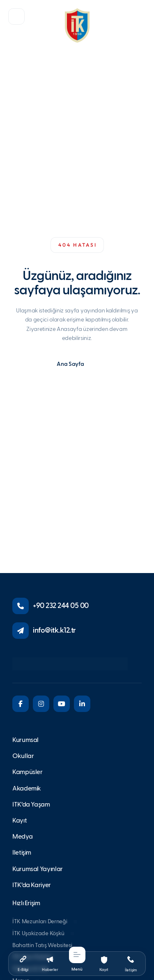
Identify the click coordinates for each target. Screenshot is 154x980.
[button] (16, 16)
